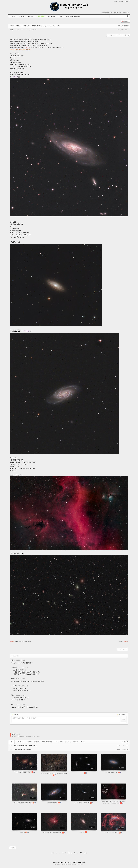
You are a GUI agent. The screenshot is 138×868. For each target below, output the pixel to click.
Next (86, 853)
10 (75, 853)
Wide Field (58, 742)
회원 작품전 (41, 16)
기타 (82, 742)
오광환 (12, 30)
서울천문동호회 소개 (107, 13)
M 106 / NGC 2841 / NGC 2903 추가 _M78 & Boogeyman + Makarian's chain (38, 26)
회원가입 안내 (118, 13)
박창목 (13, 679)
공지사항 (21, 16)
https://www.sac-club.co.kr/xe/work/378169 (26, 30)
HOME (13, 16)
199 (81, 853)
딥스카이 (20, 742)
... (60, 853)
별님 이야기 (31, 16)
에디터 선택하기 (122, 715)
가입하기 (121, 1)
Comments (15, 656)
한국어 (127, 1)
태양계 (37, 742)
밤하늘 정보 (51, 16)
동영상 (68, 742)
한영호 (13, 695)
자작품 (75, 742)
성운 (29, 742)
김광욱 (118, 746)
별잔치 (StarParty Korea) (73, 16)
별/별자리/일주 (47, 742)
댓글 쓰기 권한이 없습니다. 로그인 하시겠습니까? (25, 718)
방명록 (60, 16)
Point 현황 (126, 13)
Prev (52, 853)
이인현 (13, 660)
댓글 (125, 660)
